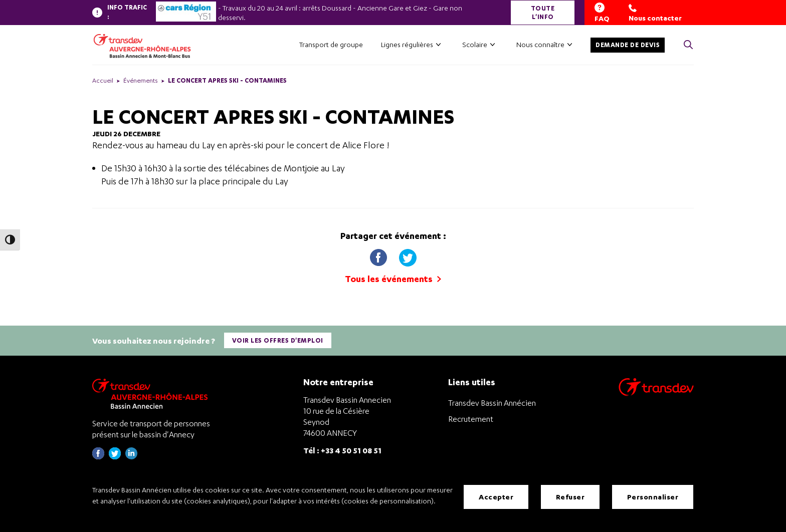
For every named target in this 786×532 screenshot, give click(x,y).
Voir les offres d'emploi (278, 340)
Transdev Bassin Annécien (492, 403)
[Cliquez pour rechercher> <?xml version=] (688, 45)
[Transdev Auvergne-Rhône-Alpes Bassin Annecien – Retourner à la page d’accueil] (152, 393)
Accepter (496, 497)
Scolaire (475, 44)
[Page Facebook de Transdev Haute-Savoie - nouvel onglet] (98, 457)
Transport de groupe (331, 44)
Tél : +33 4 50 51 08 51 (342, 450)
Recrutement (471, 419)
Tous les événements (393, 279)
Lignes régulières (407, 44)
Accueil (103, 80)
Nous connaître (540, 44)
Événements (141, 80)
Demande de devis (628, 45)
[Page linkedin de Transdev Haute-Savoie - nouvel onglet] (131, 457)
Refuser (570, 497)
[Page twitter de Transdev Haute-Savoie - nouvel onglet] (115, 457)
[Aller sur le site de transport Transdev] (656, 393)
